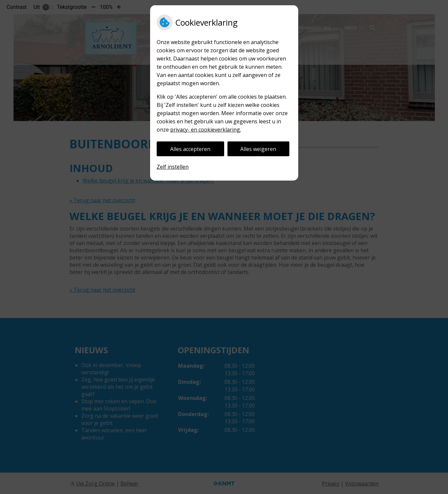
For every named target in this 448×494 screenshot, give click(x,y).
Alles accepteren (190, 149)
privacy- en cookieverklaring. (206, 130)
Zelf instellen (173, 167)
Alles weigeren (258, 149)
